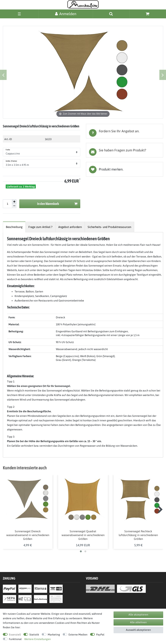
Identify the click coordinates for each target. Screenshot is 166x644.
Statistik (34, 635)
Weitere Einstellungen (37, 639)
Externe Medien (78, 635)
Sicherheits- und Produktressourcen (109, 227)
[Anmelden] (66, 14)
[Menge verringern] (14, 206)
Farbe (8, 150)
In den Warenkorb (57, 204)
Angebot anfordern (70, 227)
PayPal (100, 635)
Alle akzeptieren (138, 615)
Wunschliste (125, 169)
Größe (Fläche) (11, 161)
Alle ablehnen (138, 622)
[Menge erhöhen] (14, 202)
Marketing (54, 635)
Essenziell (15, 635)
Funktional (15, 639)
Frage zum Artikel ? (40, 227)
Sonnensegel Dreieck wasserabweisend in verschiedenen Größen (28, 535)
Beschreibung (14, 227)
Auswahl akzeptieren (138, 630)
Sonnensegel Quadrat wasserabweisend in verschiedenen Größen (83, 535)
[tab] (125, 131)
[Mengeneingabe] (7, 204)
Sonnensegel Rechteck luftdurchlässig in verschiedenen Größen (138, 535)
